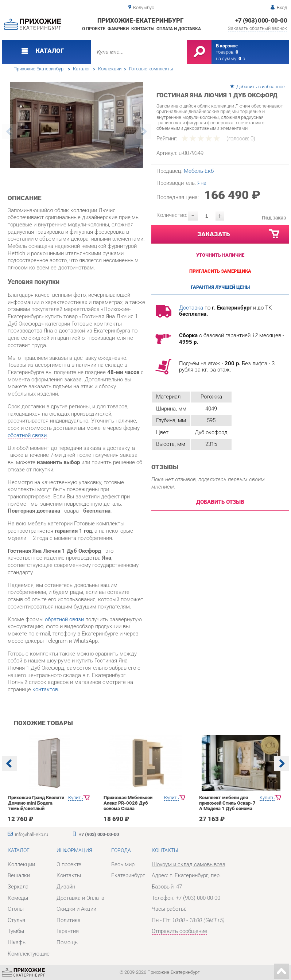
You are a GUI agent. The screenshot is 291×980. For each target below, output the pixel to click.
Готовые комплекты (151, 69)
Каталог (82, 69)
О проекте (94, 29)
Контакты (143, 29)
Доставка (191, 308)
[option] (77, 125)
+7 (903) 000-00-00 (261, 20)
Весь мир (123, 864)
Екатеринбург (128, 875)
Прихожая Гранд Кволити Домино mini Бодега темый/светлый (36, 803)
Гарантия (68, 931)
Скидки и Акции (76, 909)
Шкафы (17, 942)
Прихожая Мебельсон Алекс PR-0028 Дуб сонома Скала (128, 803)
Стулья (16, 920)
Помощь (67, 942)
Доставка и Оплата (80, 898)
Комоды (18, 898)
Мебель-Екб (199, 171)
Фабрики (118, 29)
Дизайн (66, 887)
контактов (45, 689)
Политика (69, 920)
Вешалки (19, 875)
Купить (76, 798)
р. (242, 59)
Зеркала (18, 887)
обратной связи (27, 435)
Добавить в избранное (261, 87)
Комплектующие (29, 954)
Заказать (239, 234)
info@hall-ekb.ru (32, 834)
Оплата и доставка (179, 29)
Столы (16, 909)
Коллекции (110, 69)
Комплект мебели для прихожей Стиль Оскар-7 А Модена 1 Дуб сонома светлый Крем (227, 806)
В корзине (227, 46)
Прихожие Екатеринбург (39, 69)
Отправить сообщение (179, 931)
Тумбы (16, 931)
